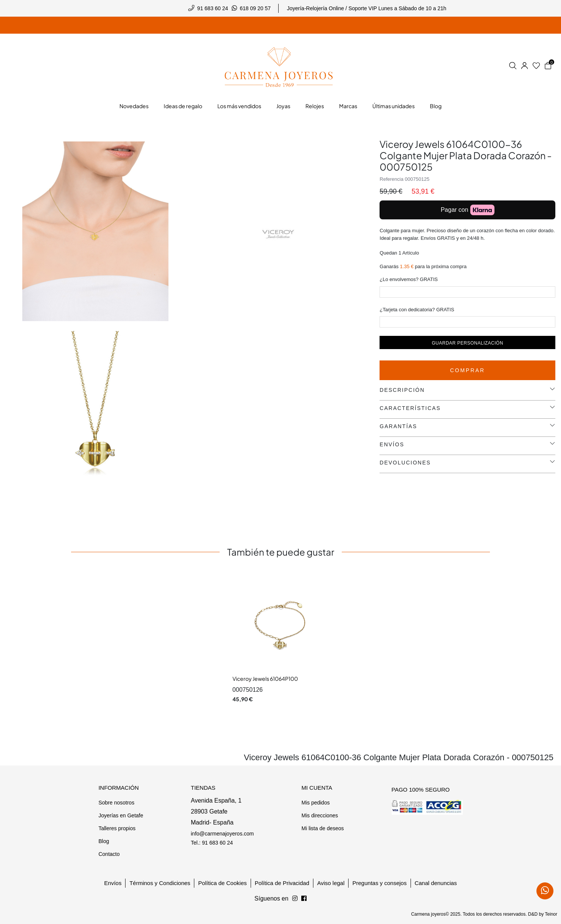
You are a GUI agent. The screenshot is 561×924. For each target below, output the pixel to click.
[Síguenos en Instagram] (304, 899)
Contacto (109, 854)
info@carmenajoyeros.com (222, 834)
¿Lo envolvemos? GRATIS (409, 279)
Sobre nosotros (116, 803)
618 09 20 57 (255, 8)
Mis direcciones (319, 815)
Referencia (391, 179)
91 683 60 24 (213, 8)
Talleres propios (117, 828)
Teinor (551, 914)
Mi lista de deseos (322, 828)
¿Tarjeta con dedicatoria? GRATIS (417, 310)
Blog (104, 841)
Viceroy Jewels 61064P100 (265, 679)
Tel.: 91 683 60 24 (212, 843)
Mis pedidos (315, 803)
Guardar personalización (467, 343)
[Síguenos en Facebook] (295, 899)
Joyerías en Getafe (121, 815)
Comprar (467, 370)
